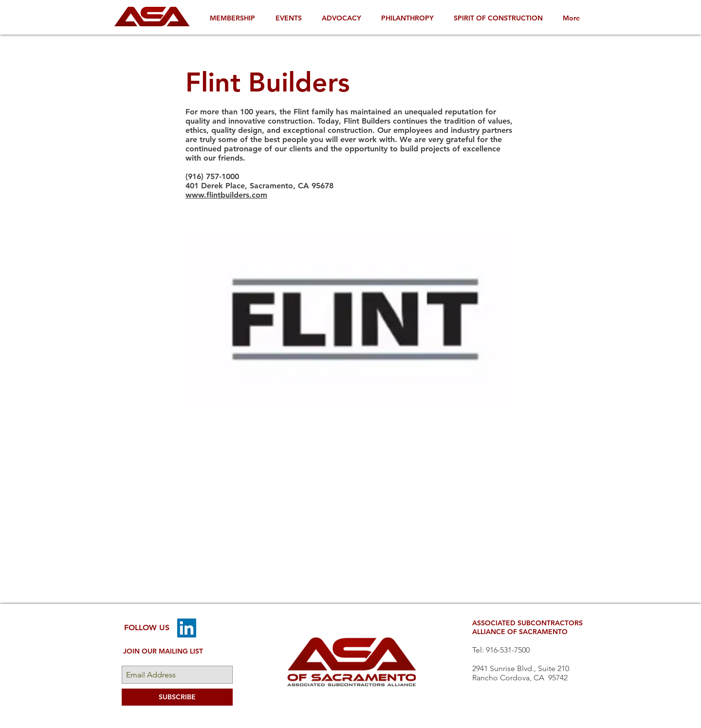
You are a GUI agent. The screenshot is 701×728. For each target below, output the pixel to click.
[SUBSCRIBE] (177, 697)
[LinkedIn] (187, 628)
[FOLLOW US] (147, 628)
